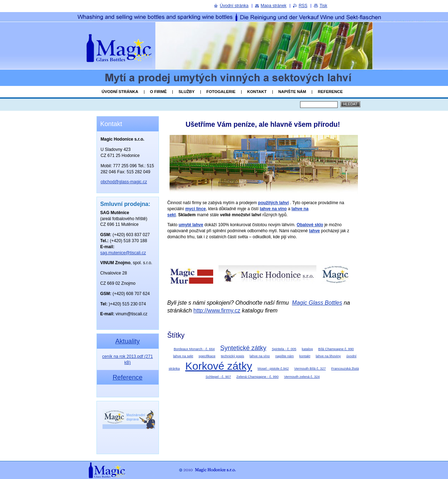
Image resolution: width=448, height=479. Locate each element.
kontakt (305, 356)
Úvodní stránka (120, 92)
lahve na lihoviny (328, 356)
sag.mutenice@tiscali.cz (123, 253)
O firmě (158, 92)
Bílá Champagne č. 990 (336, 349)
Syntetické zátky (243, 348)
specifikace (207, 356)
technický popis (233, 356)
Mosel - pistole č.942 (273, 368)
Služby (187, 92)
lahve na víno (260, 356)
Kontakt (257, 92)
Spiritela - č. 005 (284, 349)
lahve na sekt (183, 356)
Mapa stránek (274, 6)
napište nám (284, 356)
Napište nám (292, 92)
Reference (330, 92)
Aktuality (128, 341)
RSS (303, 6)
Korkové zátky (219, 366)
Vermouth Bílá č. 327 (310, 368)
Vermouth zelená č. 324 (302, 377)
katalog (307, 349)
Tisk (323, 6)
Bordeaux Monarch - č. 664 (194, 349)
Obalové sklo (310, 225)
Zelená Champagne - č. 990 (257, 377)
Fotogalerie (221, 92)
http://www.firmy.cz (217, 311)
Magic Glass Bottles (317, 303)
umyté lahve (191, 225)
